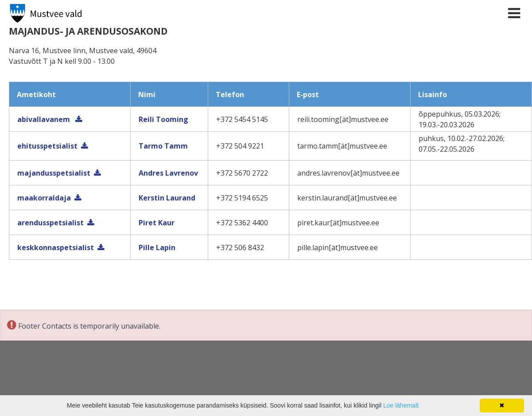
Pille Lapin (157, 247)
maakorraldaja (44, 198)
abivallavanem (45, 119)
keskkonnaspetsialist (56, 247)
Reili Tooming (163, 119)
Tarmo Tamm (163, 146)
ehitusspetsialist (47, 146)
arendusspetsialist (50, 223)
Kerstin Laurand (167, 198)
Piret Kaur (157, 223)
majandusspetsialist (54, 173)
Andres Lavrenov (168, 173)
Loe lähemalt (401, 405)
